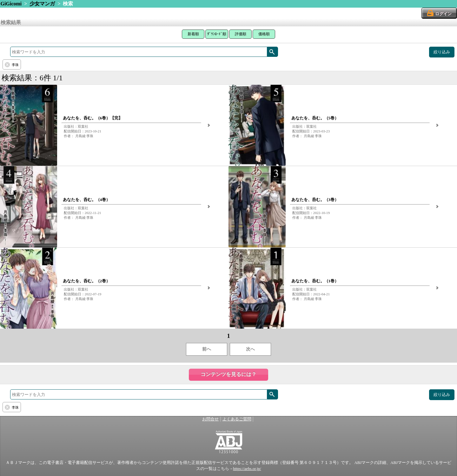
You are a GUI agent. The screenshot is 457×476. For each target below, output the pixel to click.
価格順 (264, 34)
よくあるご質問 (237, 419)
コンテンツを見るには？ (228, 374)
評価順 (241, 34)
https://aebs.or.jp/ (247, 469)
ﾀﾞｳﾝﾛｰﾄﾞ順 (217, 34)
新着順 (193, 34)
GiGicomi (11, 4)
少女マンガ (42, 4)
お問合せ (210, 419)
